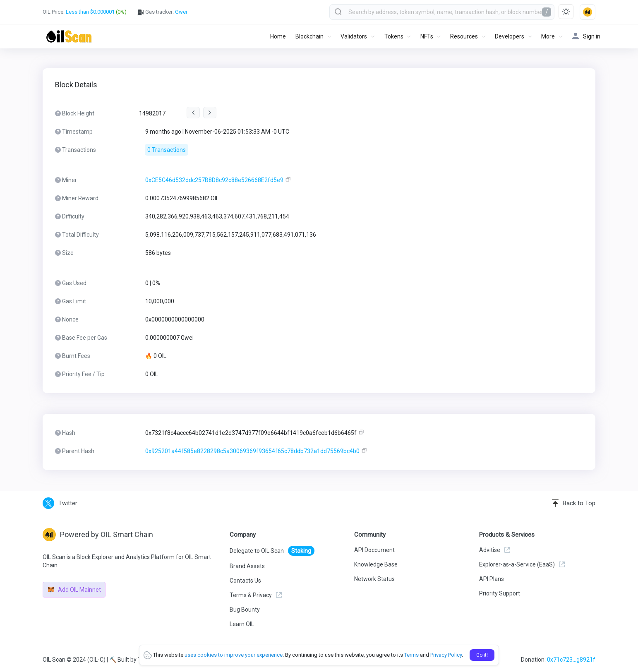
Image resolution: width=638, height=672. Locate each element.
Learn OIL (242, 624)
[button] (588, 12)
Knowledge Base (376, 564)
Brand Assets (247, 566)
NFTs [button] (427, 36)
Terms (411, 655)
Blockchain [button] (309, 36)
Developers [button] (510, 36)
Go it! (482, 655)
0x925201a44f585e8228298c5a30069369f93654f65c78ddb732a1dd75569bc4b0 (252, 451)
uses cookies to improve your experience (234, 655)
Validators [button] (354, 36)
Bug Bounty (245, 610)
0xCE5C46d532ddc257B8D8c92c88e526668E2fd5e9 (214, 180)
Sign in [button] (586, 36)
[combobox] (442, 12)
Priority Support (500, 593)
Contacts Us (245, 581)
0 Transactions (167, 150)
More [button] (548, 36)
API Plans (492, 579)
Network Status (374, 579)
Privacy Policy (446, 655)
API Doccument (374, 550)
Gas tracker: (162, 12)
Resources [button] (464, 36)
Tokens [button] (394, 36)
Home (278, 36)
